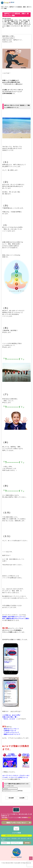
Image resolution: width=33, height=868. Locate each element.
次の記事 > (22, 798)
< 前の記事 (11, 798)
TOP (2, 7)
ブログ (6, 7)
